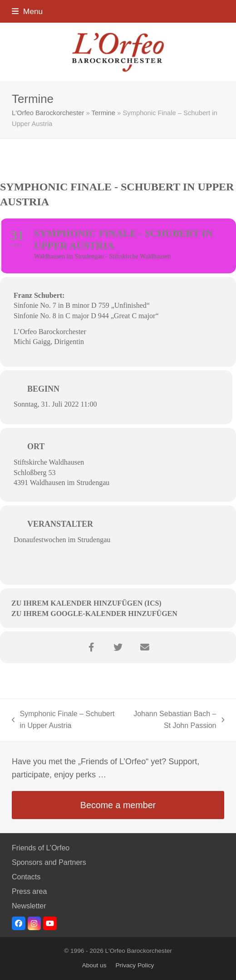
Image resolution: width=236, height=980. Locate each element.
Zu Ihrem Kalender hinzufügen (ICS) (86, 603)
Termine (103, 113)
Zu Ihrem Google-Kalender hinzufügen (94, 614)
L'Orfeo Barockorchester (48, 113)
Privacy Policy (135, 965)
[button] (27, 11)
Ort (36, 446)
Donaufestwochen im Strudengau (62, 540)
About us (94, 965)
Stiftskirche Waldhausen (49, 462)
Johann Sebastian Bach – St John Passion (175, 721)
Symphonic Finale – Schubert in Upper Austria (63, 721)
